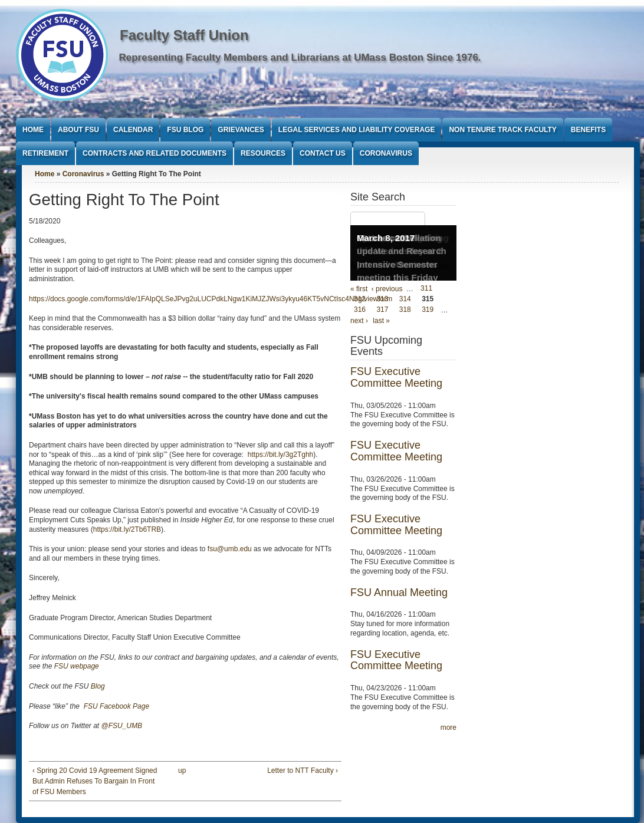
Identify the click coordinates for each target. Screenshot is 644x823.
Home (33, 130)
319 (428, 310)
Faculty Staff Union (184, 35)
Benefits (588, 130)
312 (360, 299)
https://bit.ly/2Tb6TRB (127, 529)
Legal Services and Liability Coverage (357, 130)
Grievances (241, 130)
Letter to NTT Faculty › (303, 771)
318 (405, 310)
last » (381, 321)
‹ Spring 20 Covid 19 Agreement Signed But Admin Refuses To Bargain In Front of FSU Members (95, 781)
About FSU (78, 130)
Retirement (45, 153)
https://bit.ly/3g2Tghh (280, 455)
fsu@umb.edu (230, 549)
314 (405, 299)
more (448, 727)
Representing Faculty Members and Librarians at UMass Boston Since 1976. (300, 57)
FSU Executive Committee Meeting (396, 377)
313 (382, 299)
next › (359, 321)
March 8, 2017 (386, 238)
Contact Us (323, 153)
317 (382, 310)
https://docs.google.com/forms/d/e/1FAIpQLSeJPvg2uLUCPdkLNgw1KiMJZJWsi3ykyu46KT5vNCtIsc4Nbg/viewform (211, 299)
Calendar (133, 130)
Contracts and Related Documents (155, 153)
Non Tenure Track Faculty (502, 130)
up (182, 771)
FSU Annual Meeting (399, 592)
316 (360, 310)
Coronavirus (386, 153)
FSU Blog (185, 130)
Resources (263, 153)
